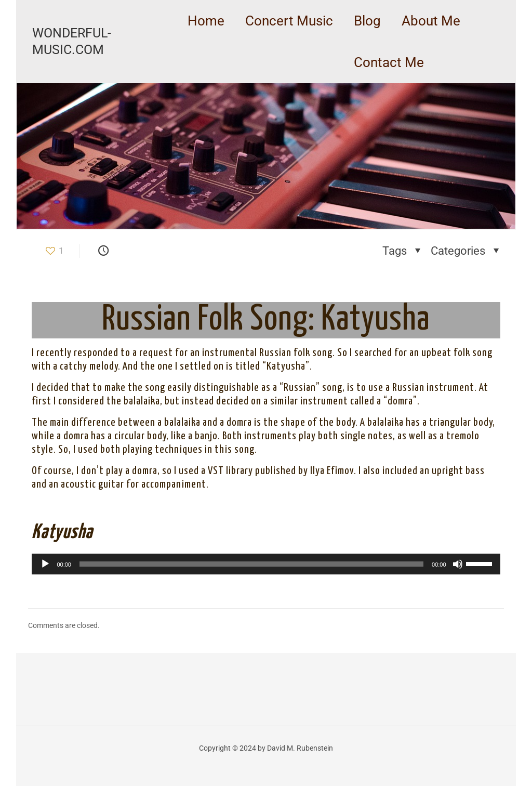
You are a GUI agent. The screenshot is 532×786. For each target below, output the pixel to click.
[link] (289, 47)
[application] (266, 564)
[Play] (45, 564)
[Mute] (458, 564)
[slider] (251, 564)
